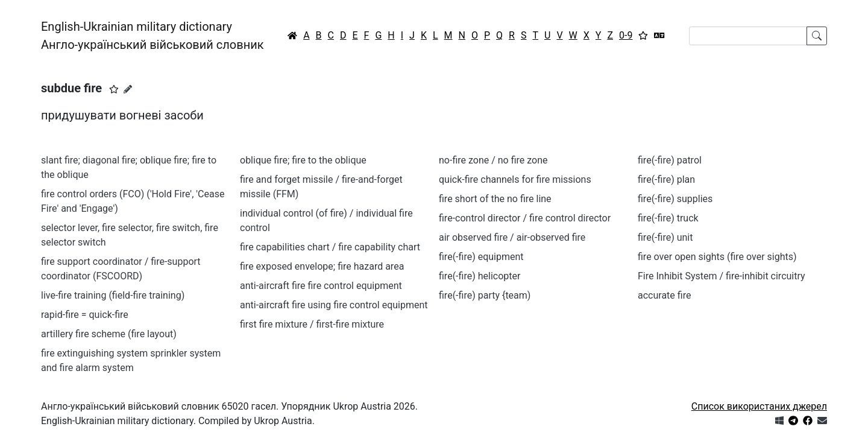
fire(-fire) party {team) (485, 295)
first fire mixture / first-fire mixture (312, 324)
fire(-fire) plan (666, 179)
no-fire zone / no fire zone (493, 160)
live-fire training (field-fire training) (113, 295)
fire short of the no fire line (495, 199)
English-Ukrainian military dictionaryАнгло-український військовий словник (153, 36)
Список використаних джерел (759, 406)
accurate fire (664, 295)
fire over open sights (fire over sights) (717, 257)
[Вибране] (643, 36)
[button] (114, 89)
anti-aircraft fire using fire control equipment (334, 305)
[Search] (748, 36)
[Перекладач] (659, 36)
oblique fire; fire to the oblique (303, 160)
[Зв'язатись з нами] (822, 421)
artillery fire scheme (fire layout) (109, 334)
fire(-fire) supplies (675, 199)
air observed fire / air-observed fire (512, 237)
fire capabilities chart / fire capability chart (330, 247)
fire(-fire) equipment (481, 257)
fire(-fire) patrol (670, 160)
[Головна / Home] (292, 36)
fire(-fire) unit (665, 237)
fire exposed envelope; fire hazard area (322, 266)
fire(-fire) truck (668, 218)
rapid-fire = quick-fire (85, 315)
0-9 (626, 35)
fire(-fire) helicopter (480, 276)
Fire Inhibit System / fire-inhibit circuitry (722, 276)
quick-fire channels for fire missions (515, 179)
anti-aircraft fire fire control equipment (321, 286)
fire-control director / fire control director (525, 218)
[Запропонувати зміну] (128, 89)
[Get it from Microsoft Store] (779, 421)
